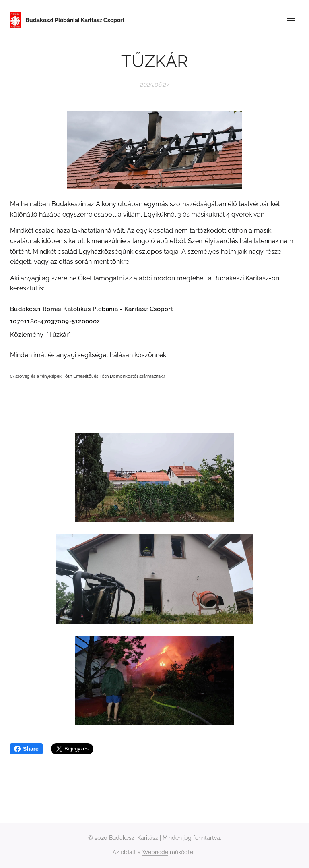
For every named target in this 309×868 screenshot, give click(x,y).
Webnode (155, 852)
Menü (291, 21)
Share (26, 749)
